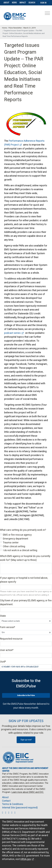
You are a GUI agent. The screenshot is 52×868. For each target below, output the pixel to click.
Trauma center (11, 543)
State (3, 616)
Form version (8, 627)
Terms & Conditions (13, 804)
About (6, 3)
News (14, 3)
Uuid (3, 662)
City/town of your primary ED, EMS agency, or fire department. (26, 602)
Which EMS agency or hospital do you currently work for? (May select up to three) (25, 558)
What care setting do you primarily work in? (23, 530)
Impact (23, 3)
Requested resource (11, 639)
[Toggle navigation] (47, 14)
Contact (6, 801)
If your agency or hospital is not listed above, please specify (24, 580)
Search (32, 3)
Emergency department (16, 539)
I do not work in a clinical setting (20, 550)
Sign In (43, 3)
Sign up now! (26, 740)
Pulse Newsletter (15, 28)
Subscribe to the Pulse (26, 695)
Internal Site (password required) (20, 808)
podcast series (12, 333)
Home (5, 28)
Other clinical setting (14, 546)
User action (7, 650)
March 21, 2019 (29, 28)
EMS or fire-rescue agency (17, 535)
